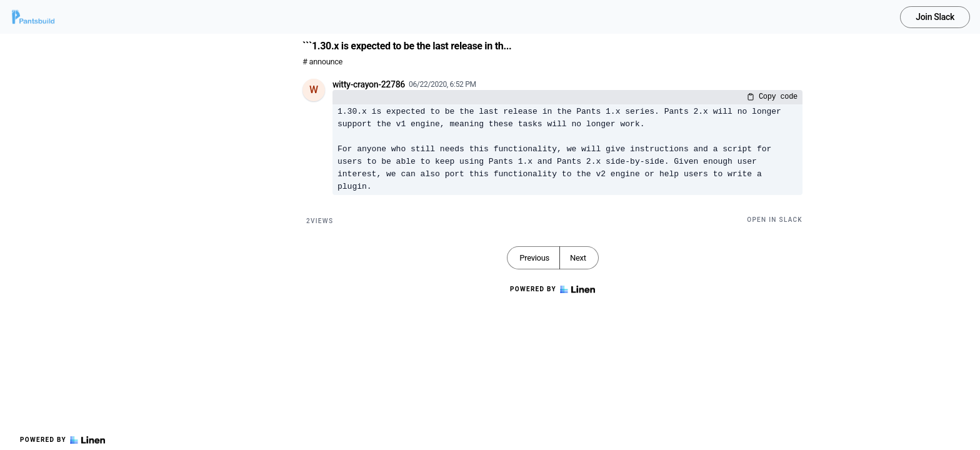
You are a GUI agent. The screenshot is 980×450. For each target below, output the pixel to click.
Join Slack (935, 17)
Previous (534, 258)
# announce (322, 62)
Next (578, 258)
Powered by (62, 440)
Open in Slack (775, 220)
